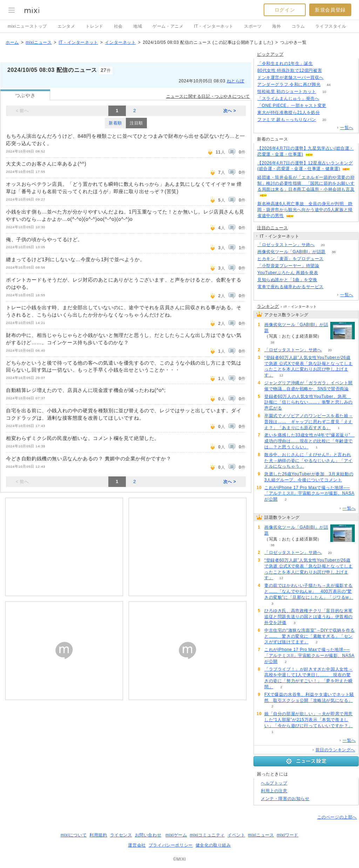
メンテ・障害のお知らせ (285, 799)
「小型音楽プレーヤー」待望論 (288, 266)
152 (332, 259)
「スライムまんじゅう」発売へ (288, 99)
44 (329, 85)
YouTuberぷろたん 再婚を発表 (288, 273)
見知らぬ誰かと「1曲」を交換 (287, 280)
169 (327, 99)
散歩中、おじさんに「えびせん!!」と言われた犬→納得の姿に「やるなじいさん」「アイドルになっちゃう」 (309, 461)
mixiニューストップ (27, 26)
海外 (276, 26)
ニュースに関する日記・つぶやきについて (208, 96)
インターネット (120, 42)
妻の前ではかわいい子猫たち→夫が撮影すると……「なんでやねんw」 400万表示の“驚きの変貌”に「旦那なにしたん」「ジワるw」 (309, 591)
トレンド (94, 26)
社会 (118, 26)
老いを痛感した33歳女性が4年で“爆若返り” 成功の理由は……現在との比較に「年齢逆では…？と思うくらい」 (310, 441)
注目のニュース (272, 228)
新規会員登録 (330, 10)
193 (321, 64)
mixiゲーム (176, 835)
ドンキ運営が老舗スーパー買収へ (290, 77)
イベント (236, 835)
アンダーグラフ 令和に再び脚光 (289, 84)
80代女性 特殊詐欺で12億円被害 (290, 70)
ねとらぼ (236, 81)
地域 (138, 26)
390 (327, 266)
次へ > (230, 111)
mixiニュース (39, 42)
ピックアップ (270, 54)
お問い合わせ (148, 835)
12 (281, 375)
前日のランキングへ (335, 750)
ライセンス (121, 835)
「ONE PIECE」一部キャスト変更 (292, 106)
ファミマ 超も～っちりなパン (287, 120)
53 (334, 106)
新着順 (115, 123)
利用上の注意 (274, 791)
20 (324, 120)
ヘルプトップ (274, 783)
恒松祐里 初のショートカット (287, 91)
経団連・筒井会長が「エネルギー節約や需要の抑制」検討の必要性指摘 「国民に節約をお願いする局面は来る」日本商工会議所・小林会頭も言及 (306, 183)
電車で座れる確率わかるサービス (290, 287)
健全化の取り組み (213, 845)
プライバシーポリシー (171, 845)
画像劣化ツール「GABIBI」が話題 (292, 252)
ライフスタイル (331, 26)
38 (334, 252)
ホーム (12, 42)
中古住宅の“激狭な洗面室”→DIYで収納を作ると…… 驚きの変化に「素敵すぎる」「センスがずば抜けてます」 (310, 636)
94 (326, 280)
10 (324, 92)
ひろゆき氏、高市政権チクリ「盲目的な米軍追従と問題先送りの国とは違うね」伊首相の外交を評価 (309, 617)
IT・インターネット (214, 26)
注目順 (136, 123)
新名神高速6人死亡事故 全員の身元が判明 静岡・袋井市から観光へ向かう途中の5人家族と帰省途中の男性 (305, 210)
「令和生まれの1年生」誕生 (285, 63)
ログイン (285, 10)
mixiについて (74, 835)
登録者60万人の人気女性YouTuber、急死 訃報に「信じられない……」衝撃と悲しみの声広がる (309, 402)
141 (332, 78)
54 (328, 113)
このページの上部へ (337, 817)
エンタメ (66, 26)
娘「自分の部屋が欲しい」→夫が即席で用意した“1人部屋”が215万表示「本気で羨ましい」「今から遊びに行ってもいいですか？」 (309, 720)
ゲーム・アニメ (168, 26)
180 (330, 71)
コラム (298, 26)
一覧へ (347, 128)
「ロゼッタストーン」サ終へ (286, 245)
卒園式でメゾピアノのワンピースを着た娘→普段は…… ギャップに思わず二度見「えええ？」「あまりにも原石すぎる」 (309, 422)
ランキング (268, 306)
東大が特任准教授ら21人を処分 (289, 113)
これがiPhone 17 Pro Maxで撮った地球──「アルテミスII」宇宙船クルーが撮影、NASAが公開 (309, 494)
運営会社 (137, 845)
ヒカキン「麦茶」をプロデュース (290, 259)
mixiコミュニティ (207, 835)
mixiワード (287, 835)
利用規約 (98, 835)
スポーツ (253, 26)
